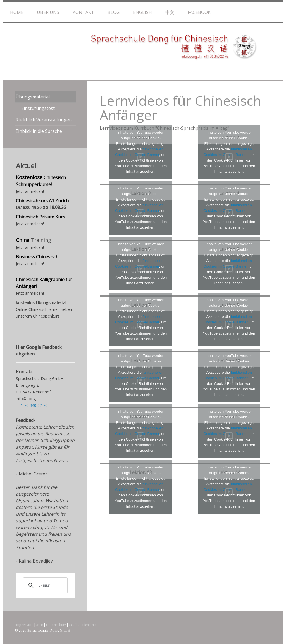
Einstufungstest (38, 108)
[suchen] (44, 585)
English (142, 12)
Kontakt (83, 12)
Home (17, 12)
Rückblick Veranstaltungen (44, 120)
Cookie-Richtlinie (83, 625)
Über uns (48, 12)
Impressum (24, 625)
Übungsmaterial (33, 97)
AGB (40, 625)
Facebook (199, 12)
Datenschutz (56, 625)
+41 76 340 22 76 (32, 405)
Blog (114, 12)
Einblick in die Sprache (39, 131)
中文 (170, 12)
